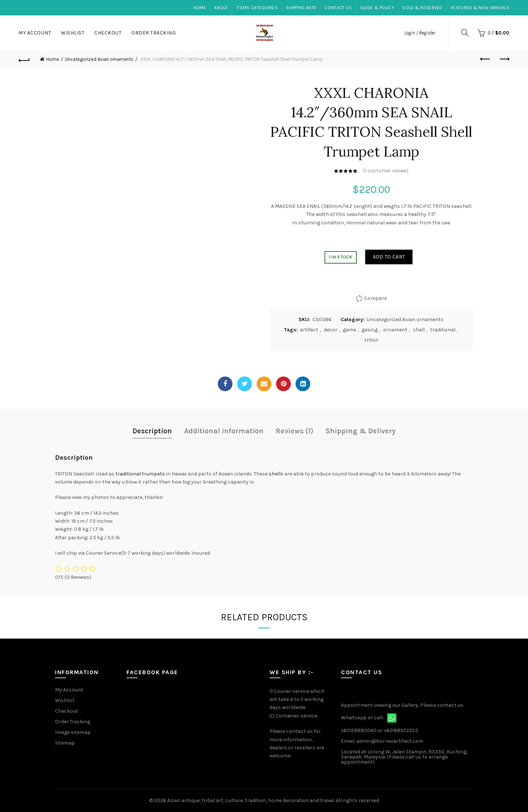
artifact (309, 330)
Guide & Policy (377, 8)
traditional (443, 330)
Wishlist (73, 33)
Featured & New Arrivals (480, 8)
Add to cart (389, 257)
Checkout (108, 33)
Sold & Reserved (422, 8)
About (221, 8)
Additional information (224, 431)
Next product (504, 59)
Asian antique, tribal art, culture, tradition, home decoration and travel (251, 800)
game (349, 330)
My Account (35, 33)
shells (276, 474)
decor (331, 330)
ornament (395, 330)
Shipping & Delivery (361, 431)
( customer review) (386, 171)
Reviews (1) (295, 431)
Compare (375, 298)
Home (200, 8)
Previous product (486, 59)
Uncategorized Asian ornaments (99, 59)
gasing (370, 330)
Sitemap (65, 743)
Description (152, 431)
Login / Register (420, 33)
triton (371, 340)
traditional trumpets (140, 474)
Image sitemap (73, 732)
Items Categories (257, 8)
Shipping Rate (301, 8)
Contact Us (338, 8)
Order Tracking (153, 33)
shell (419, 330)
